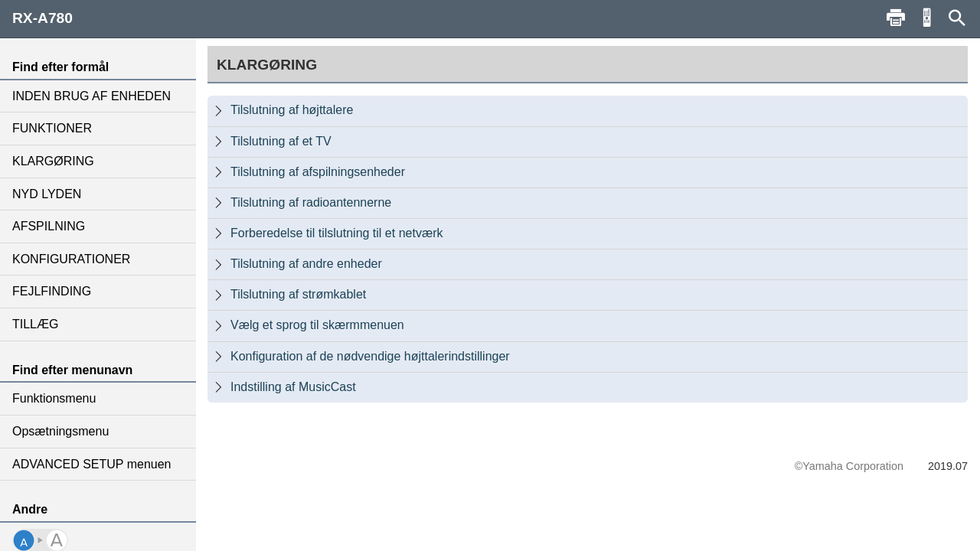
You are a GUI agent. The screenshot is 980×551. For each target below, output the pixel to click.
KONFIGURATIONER (71, 259)
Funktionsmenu (54, 398)
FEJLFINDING (52, 291)
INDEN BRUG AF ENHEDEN (91, 96)
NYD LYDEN (47, 194)
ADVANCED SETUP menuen (91, 464)
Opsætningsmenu (60, 431)
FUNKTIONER (52, 128)
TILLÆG (35, 324)
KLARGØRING (53, 161)
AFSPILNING (49, 226)
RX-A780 (42, 18)
